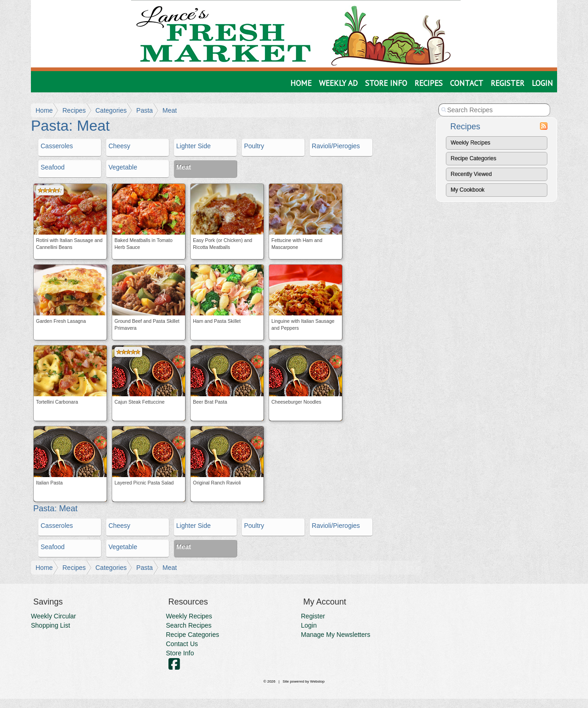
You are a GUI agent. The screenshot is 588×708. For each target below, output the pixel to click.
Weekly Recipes (471, 143)
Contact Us (182, 644)
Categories (111, 110)
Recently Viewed (471, 174)
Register (507, 83)
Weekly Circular (54, 616)
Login (542, 83)
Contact (467, 83)
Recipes (429, 83)
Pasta (144, 110)
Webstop (317, 681)
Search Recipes (189, 625)
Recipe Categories (474, 158)
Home (301, 83)
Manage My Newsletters (336, 635)
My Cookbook (468, 190)
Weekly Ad (338, 83)
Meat (170, 110)
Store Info (386, 83)
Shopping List (51, 625)
